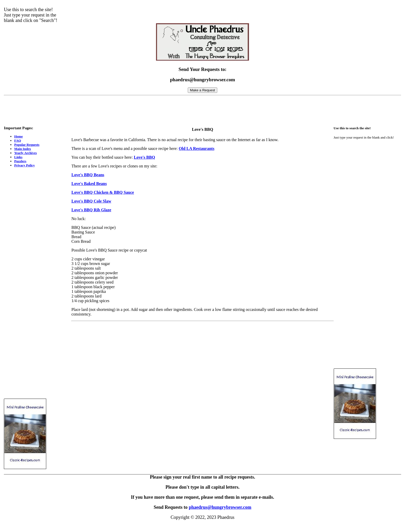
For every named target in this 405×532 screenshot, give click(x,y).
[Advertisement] (202, 109)
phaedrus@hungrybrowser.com (220, 507)
